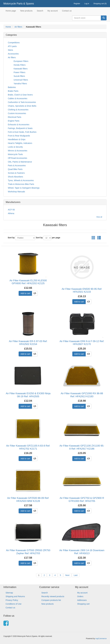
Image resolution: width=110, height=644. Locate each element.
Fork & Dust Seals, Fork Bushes (22, 132)
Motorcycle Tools (15, 154)
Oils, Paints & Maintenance (20, 162)
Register (77, 4)
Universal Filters (21, 80)
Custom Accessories (17, 113)
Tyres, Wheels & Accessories (21, 180)
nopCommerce (101, 639)
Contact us (67, 11)
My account (53, 11)
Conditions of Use (14, 604)
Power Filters (19, 72)
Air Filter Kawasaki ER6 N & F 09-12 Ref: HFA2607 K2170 (82, 343)
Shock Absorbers (15, 177)
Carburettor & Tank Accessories (22, 102)
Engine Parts (14, 121)
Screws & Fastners (16, 173)
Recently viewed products (53, 596)
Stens (10, 50)
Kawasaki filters (21, 69)
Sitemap (9, 593)
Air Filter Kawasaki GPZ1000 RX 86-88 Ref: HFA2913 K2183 (82, 395)
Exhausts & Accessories (19, 125)
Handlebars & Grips (17, 139)
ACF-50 (11, 210)
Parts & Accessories (17, 166)
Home (8, 27)
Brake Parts (13, 91)
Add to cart (25, 293)
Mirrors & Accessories (18, 151)
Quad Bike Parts (15, 169)
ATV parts (12, 46)
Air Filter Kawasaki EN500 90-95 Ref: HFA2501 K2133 (82, 290)
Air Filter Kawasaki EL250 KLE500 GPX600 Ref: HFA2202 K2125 (28, 282)
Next (67, 575)
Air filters (18, 27)
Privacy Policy (12, 600)
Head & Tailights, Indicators (20, 143)
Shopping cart (83, 604)
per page (56, 238)
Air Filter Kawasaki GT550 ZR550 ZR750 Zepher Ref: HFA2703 (28, 552)
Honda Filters (20, 65)
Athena (11, 213)
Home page (11, 11)
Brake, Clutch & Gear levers (20, 95)
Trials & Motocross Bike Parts (21, 184)
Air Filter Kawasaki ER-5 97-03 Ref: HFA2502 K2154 (28, 343)
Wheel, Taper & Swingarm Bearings (24, 188)
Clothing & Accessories (18, 110)
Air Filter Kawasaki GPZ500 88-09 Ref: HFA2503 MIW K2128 (28, 499)
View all (99, 217)
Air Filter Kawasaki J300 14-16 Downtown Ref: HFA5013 (82, 552)
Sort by (11, 238)
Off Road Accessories (17, 158)
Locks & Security (15, 147)
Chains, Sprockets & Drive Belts (22, 106)
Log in (87, 4)
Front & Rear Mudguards (19, 136)
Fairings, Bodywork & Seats (20, 128)
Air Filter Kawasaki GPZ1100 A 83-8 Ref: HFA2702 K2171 (28, 447)
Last (76, 575)
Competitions (14, 43)
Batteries (12, 87)
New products (26, 11)
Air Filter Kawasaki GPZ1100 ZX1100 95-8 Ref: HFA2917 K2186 (82, 447)
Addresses (82, 600)
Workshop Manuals (16, 192)
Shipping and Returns (15, 596)
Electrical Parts (15, 117)
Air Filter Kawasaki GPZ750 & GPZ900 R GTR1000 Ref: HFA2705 (82, 499)
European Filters (21, 61)
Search (40, 11)
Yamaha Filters (20, 84)
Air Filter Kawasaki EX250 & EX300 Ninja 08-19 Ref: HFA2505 (28, 395)
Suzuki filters (19, 76)
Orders (80, 596)
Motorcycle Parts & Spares (19, 4)
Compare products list (51, 600)
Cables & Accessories (18, 98)
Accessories (13, 54)
